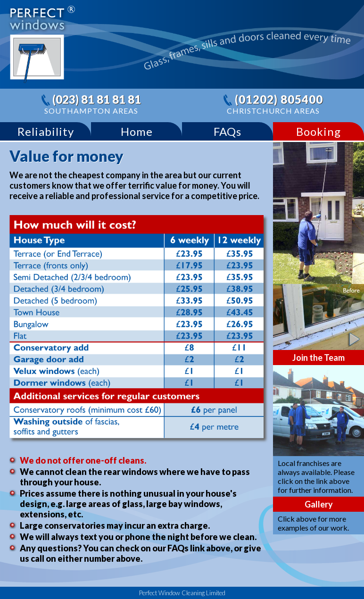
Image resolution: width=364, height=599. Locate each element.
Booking (318, 131)
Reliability (46, 131)
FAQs (227, 131)
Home (137, 131)
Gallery (319, 504)
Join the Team (318, 358)
